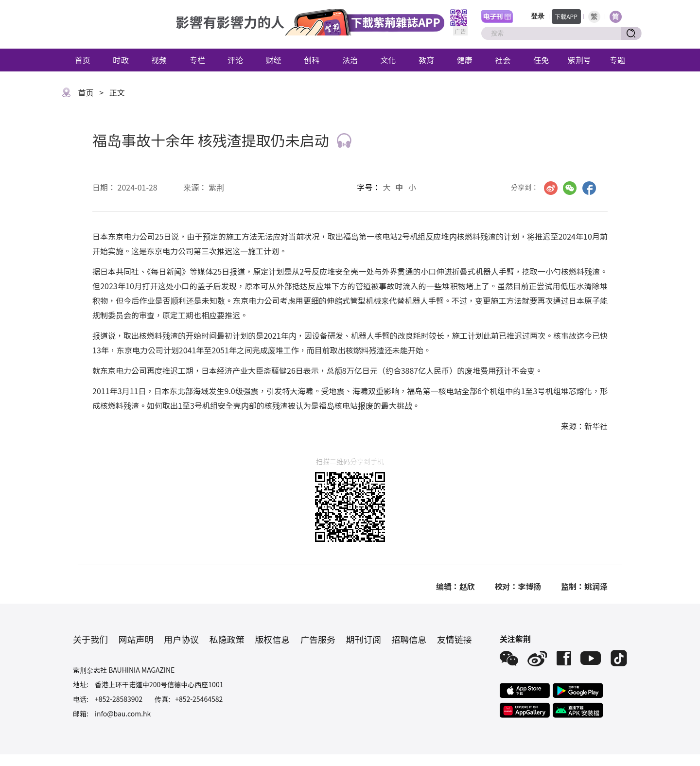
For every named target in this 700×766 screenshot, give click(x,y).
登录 (538, 16)
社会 (503, 60)
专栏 (197, 60)
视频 (159, 60)
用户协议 (181, 639)
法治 (350, 60)
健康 (465, 60)
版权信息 (272, 639)
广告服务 (318, 639)
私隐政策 (227, 639)
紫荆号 (579, 60)
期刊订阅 (364, 639)
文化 (388, 60)
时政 (121, 60)
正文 (117, 92)
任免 (541, 60)
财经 (274, 60)
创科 (312, 60)
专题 (617, 60)
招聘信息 (409, 639)
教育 (426, 60)
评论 (235, 60)
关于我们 (90, 639)
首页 (83, 60)
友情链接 (455, 639)
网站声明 (136, 639)
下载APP (566, 16)
